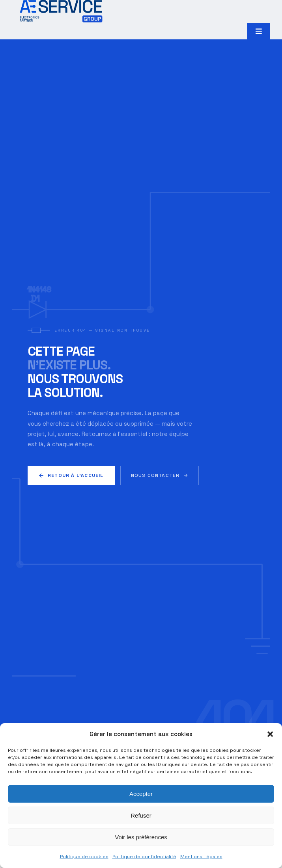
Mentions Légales (201, 857)
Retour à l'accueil (71, 475)
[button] (270, 734)
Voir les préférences (141, 837)
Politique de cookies (84, 857)
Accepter (141, 794)
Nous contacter (160, 475)
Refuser (141, 815)
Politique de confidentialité (144, 857)
